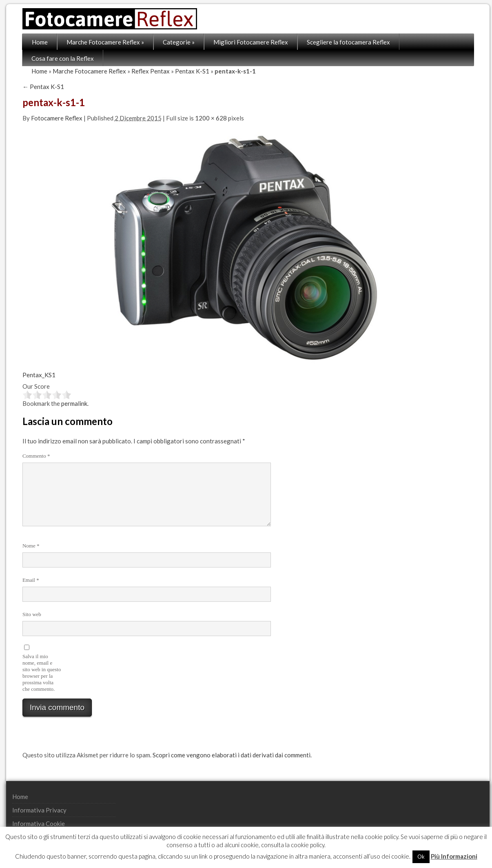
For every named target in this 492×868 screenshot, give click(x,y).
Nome (31, 546)
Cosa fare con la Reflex (63, 58)
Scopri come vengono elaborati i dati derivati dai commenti (232, 755)
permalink (75, 403)
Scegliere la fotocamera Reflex (349, 42)
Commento (37, 456)
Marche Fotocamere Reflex (106, 42)
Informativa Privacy (40, 810)
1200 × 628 (211, 118)
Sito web (32, 614)
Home (40, 42)
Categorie (179, 42)
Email (31, 580)
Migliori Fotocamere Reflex (251, 42)
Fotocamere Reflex (57, 118)
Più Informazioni (454, 856)
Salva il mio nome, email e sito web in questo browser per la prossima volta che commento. (42, 673)
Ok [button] (421, 857)
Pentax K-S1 (193, 71)
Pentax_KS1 (39, 375)
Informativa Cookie (39, 823)
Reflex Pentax (151, 71)
